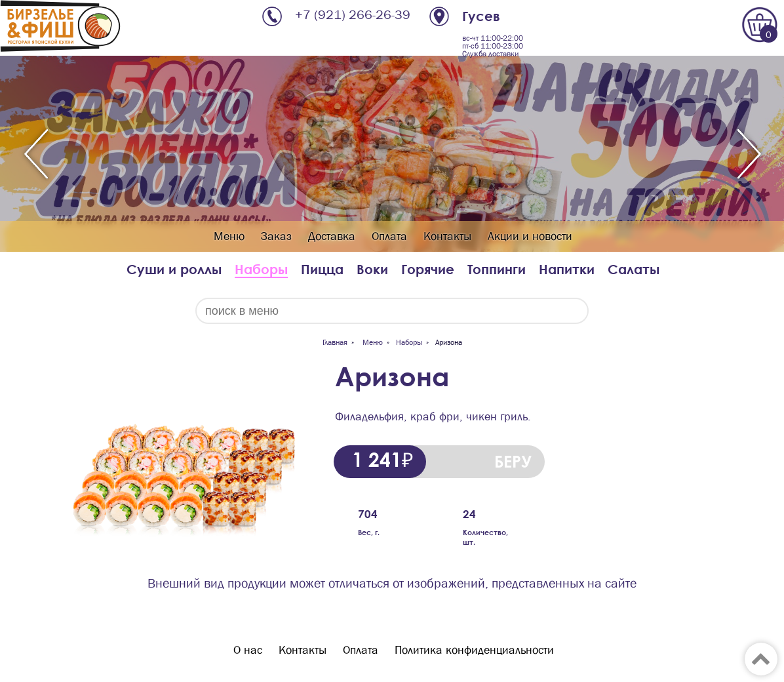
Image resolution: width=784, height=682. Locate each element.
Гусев (481, 16)
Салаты (634, 269)
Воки (372, 269)
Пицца (322, 269)
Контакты (447, 236)
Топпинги (497, 269)
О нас (248, 650)
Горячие (428, 269)
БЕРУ (513, 461)
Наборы (261, 269)
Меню (229, 236)
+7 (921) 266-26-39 (353, 15)
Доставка (332, 236)
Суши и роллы (174, 269)
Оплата (389, 236)
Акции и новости (530, 236)
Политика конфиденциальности (474, 650)
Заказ (276, 236)
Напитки (567, 269)
